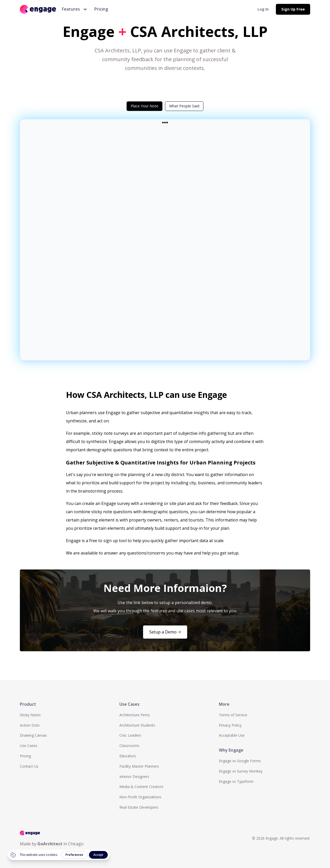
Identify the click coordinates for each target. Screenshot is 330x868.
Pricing (101, 9)
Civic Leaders (130, 735)
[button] (73, 9)
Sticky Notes (30, 715)
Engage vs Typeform (236, 781)
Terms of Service (233, 715)
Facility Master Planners (139, 766)
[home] (38, 9)
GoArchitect (50, 844)
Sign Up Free (293, 9)
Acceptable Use (232, 735)
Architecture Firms (135, 715)
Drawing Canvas (33, 735)
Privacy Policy (230, 725)
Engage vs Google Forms (240, 761)
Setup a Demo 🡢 (165, 632)
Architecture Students (137, 725)
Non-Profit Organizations (140, 797)
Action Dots (30, 725)
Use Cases (29, 746)
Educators (128, 756)
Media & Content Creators (141, 787)
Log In (263, 9)
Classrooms (129, 746)
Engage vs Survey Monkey (241, 771)
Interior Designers (134, 777)
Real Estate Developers (139, 807)
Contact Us (29, 766)
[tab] (145, 106)
